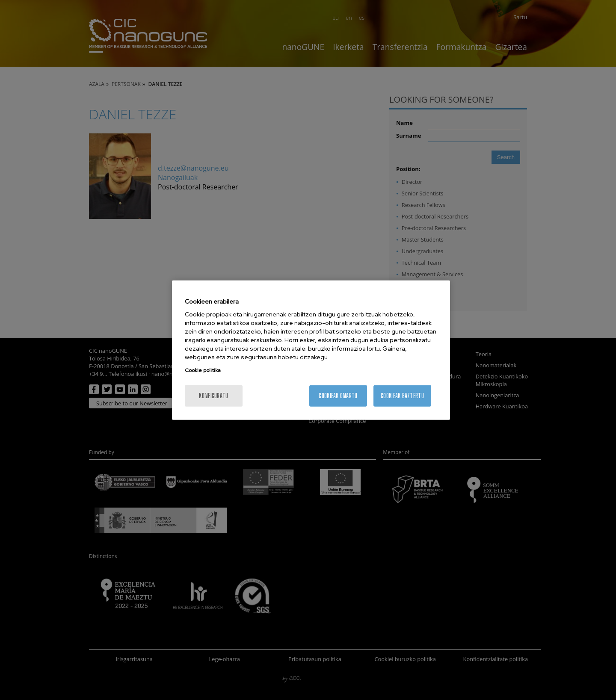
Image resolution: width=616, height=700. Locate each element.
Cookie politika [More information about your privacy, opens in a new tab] (203, 370)
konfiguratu (213, 396)
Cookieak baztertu (402, 396)
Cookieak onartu (338, 396)
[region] (311, 350)
